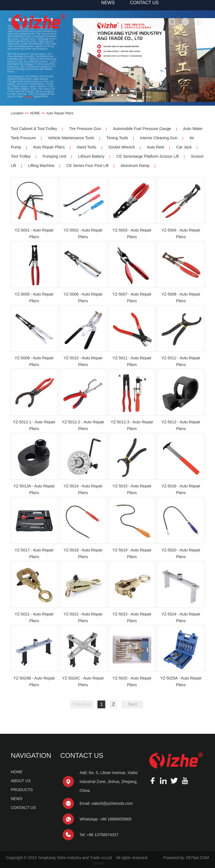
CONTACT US (144, 36)
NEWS (108, 36)
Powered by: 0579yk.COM (186, 858)
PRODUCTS (102, 22)
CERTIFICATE (144, 22)
